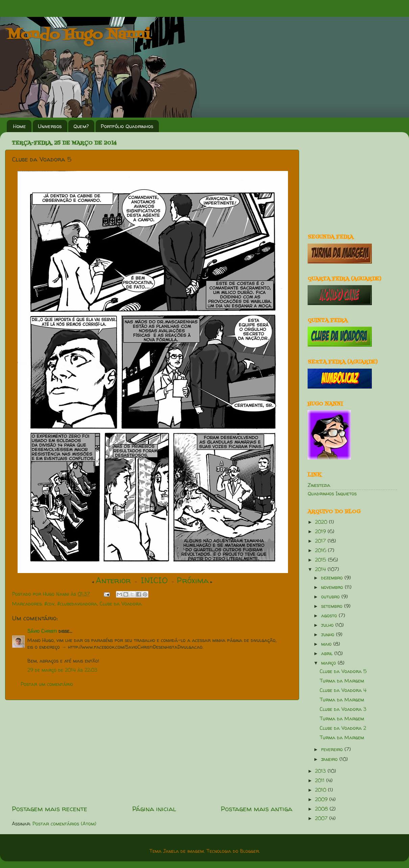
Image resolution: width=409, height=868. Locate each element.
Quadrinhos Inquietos (332, 494)
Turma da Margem (342, 681)
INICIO (154, 580)
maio (327, 644)
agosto (330, 616)
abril (328, 653)
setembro (333, 606)
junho (329, 635)
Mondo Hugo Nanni (78, 35)
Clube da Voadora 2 (343, 728)
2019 (321, 531)
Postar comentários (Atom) (64, 824)
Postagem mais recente (50, 809)
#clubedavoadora (77, 604)
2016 (321, 550)
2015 (321, 560)
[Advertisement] (350, 179)
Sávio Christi (42, 631)
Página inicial (154, 809)
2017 (321, 541)
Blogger (249, 851)
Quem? (81, 126)
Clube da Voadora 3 (343, 709)
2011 (321, 780)
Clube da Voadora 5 (343, 671)
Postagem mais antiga (257, 809)
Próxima (193, 580)
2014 (321, 569)
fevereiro (333, 749)
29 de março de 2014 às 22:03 (62, 670)
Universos (50, 126)
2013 (321, 771)
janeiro (330, 759)
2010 (321, 790)
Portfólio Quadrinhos (127, 126)
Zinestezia (319, 485)
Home (20, 126)
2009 (322, 799)
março (329, 663)
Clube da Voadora (121, 604)
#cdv (49, 604)
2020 (322, 522)
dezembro (333, 578)
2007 (322, 818)
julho (328, 625)
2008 (322, 809)
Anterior (113, 580)
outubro (331, 597)
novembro (333, 587)
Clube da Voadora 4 (343, 690)
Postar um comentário (47, 684)
